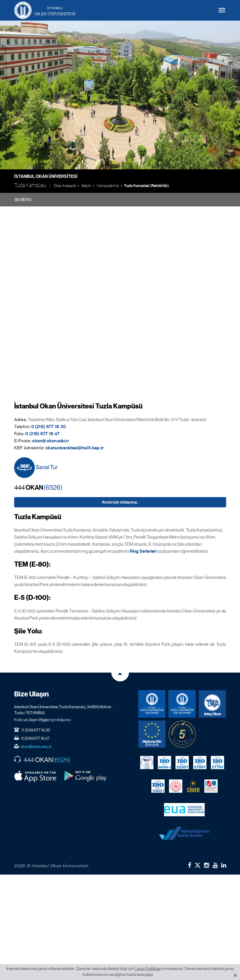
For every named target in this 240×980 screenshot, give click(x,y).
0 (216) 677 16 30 (48, 427)
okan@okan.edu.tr (36, 746)
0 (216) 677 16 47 (42, 434)
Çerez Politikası (148, 969)
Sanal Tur (36, 468)
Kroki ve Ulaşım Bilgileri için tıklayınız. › (43, 720)
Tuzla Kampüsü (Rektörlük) (147, 186)
